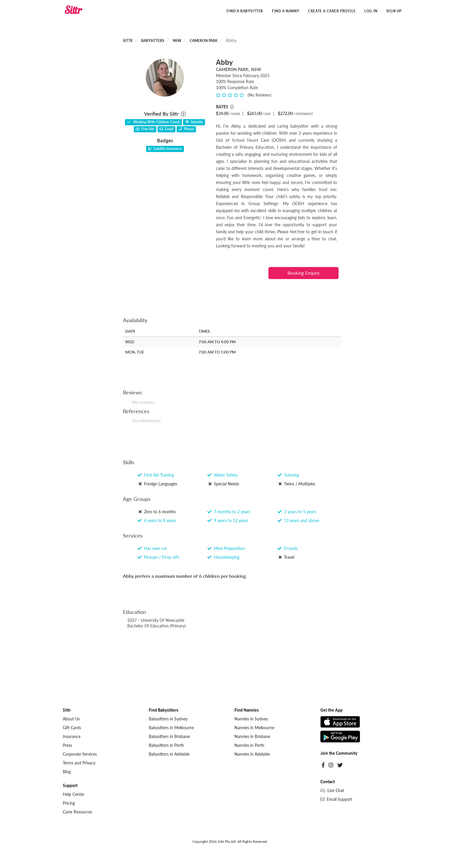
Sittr (128, 41)
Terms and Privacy (79, 763)
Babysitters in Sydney (168, 719)
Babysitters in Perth (166, 745)
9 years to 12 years (228, 520)
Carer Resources (77, 812)
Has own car (152, 548)
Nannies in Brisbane (252, 736)
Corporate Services (80, 754)
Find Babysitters (164, 710)
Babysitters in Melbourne (171, 728)
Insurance (72, 736)
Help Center (74, 794)
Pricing (69, 803)
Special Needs (223, 484)
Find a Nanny (286, 11)
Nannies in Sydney (251, 719)
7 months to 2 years (229, 512)
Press (67, 745)
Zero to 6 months (157, 512)
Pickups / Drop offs (158, 557)
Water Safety (223, 475)
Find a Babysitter (245, 11)
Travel (286, 557)
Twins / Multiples (296, 484)
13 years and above (298, 520)
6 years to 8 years (157, 520)
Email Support (336, 799)
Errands (288, 548)
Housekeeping (223, 557)
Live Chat (332, 790)
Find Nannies (247, 710)
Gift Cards (72, 728)
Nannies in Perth (249, 745)
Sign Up (394, 11)
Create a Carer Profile (332, 11)
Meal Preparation (226, 548)
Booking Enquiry (304, 273)
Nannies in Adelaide (252, 754)
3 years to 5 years (297, 512)
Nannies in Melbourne (254, 728)
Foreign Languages (157, 484)
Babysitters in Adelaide (169, 754)
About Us (71, 719)
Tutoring (288, 475)
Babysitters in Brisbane (169, 736)
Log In (371, 11)
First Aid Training (156, 475)
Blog (67, 772)
